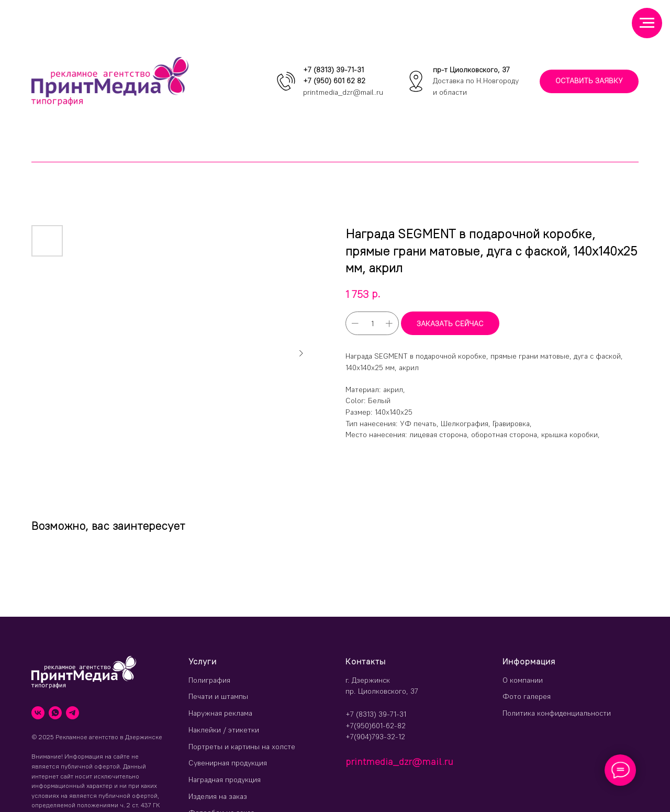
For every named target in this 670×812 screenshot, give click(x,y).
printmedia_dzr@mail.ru (343, 92)
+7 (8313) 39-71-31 (333, 70)
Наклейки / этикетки (224, 730)
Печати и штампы (218, 696)
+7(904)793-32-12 (375, 737)
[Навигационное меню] (647, 23)
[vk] (38, 713)
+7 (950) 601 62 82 (334, 81)
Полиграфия (209, 680)
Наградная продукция (225, 780)
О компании (523, 680)
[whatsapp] (55, 713)
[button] (589, 81)
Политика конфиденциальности (557, 713)
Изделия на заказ (218, 796)
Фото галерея (527, 696)
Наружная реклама (220, 713)
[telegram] (72, 713)
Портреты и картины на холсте (242, 747)
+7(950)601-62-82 (376, 726)
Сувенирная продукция (228, 763)
